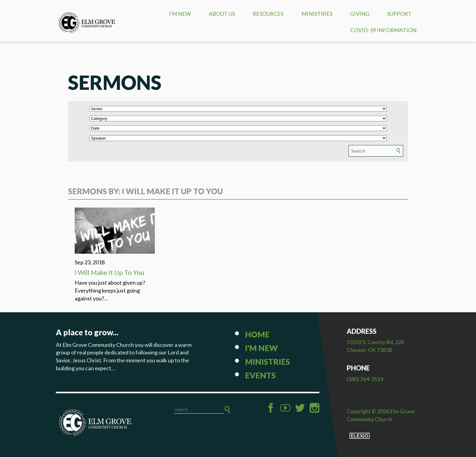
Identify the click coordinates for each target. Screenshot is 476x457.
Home (257, 334)
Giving (360, 14)
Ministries (317, 14)
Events (260, 375)
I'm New (180, 14)
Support (399, 14)
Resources (268, 14)
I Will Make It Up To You (109, 272)
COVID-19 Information (383, 30)
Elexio (360, 436)
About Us (222, 14)
